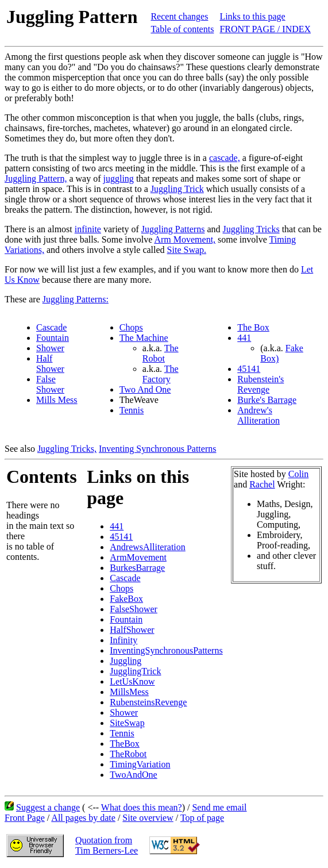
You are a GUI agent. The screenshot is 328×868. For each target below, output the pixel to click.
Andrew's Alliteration (258, 415)
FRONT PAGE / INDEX (265, 29)
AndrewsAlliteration (148, 547)
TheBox (125, 744)
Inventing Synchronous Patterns (157, 449)
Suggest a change (48, 807)
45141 (249, 369)
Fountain (53, 338)
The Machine (144, 338)
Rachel (262, 484)
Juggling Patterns (173, 229)
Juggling (126, 661)
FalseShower (134, 609)
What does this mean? (142, 807)
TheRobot (128, 754)
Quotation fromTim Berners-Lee (107, 845)
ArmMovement (138, 557)
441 (244, 338)
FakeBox (126, 599)
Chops (131, 327)
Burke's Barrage (267, 400)
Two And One (145, 389)
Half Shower (50, 364)
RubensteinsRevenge (148, 702)
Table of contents (182, 29)
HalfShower (132, 630)
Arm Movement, (185, 239)
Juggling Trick (177, 189)
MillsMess (129, 692)
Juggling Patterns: (76, 299)
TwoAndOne (133, 775)
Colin (299, 474)
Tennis (132, 410)
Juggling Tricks (251, 229)
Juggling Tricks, (67, 449)
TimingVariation (140, 764)
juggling (119, 178)
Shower (50, 348)
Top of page (202, 818)
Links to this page (252, 16)
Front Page (25, 818)
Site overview (148, 818)
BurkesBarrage (137, 568)
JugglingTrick (135, 671)
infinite (88, 229)
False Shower (50, 384)
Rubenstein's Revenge (261, 384)
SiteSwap (127, 723)
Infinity (124, 640)
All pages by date (83, 818)
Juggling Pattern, (36, 178)
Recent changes (179, 16)
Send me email (219, 807)
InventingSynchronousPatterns (166, 650)
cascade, (225, 158)
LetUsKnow (132, 681)
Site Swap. (187, 250)
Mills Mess (57, 400)
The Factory (161, 374)
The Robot (161, 353)
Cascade (51, 327)
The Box (253, 327)
